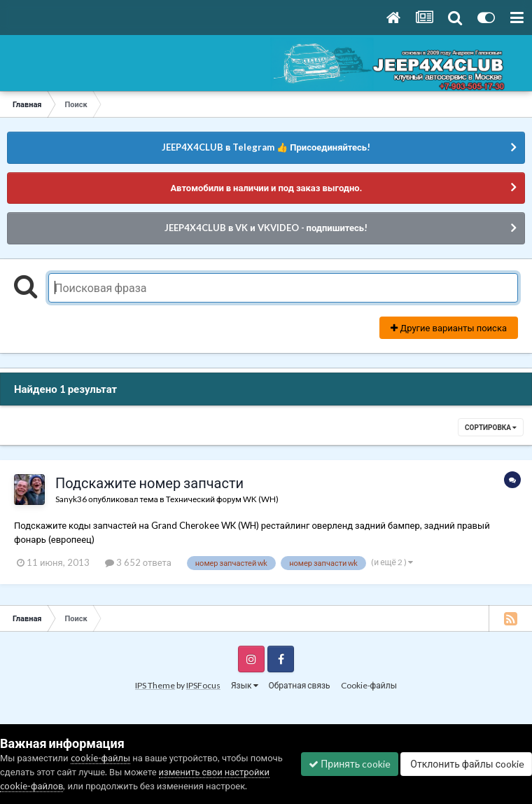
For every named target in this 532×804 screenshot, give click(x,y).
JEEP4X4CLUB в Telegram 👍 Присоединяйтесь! (266, 147)
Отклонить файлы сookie (466, 764)
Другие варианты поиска (449, 328)
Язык (245, 685)
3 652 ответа (138, 562)
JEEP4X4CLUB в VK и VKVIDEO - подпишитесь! (266, 228)
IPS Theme (155, 685)
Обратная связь (300, 685)
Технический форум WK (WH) (222, 499)
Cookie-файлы (369, 685)
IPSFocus (203, 685)
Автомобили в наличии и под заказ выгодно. (266, 188)
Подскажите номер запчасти (149, 483)
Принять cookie (350, 764)
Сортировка (491, 427)
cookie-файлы (101, 758)
